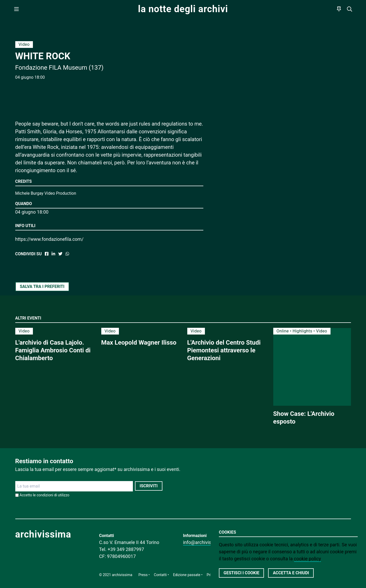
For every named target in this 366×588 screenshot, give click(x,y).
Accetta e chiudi (291, 573)
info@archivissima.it (204, 542)
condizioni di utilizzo (53, 495)
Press (143, 575)
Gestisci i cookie (241, 573)
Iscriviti (149, 486)
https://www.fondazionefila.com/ (49, 239)
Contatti (160, 575)
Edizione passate (187, 575)
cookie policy (308, 559)
